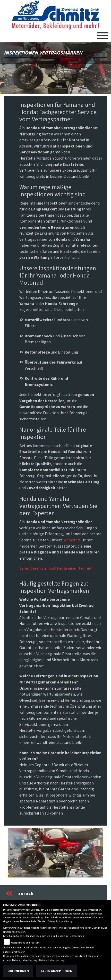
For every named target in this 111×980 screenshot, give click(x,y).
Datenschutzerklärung (60, 921)
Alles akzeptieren (57, 971)
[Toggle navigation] (103, 34)
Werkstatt (72, 540)
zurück (20, 893)
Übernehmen (18, 971)
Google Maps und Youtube (25, 943)
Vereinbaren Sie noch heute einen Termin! (56, 568)
